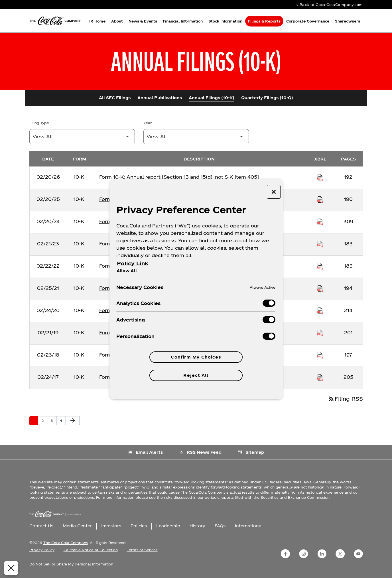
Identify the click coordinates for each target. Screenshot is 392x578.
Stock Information (225, 21)
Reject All (196, 375)
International (249, 526)
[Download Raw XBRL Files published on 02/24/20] (320, 310)
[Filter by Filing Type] (82, 137)
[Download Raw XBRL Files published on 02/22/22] (320, 266)
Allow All (127, 270)
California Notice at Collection (91, 550)
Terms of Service (142, 550)
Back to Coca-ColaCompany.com (329, 4)
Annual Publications (160, 98)
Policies (139, 526)
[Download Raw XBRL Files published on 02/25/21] (320, 288)
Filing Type (39, 123)
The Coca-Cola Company (66, 543)
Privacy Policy (42, 550)
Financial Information (183, 21)
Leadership (168, 526)
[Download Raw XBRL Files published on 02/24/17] (320, 377)
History (197, 526)
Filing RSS (345, 399)
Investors (111, 526)
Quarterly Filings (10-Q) (267, 98)
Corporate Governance (308, 21)
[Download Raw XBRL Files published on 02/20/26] (320, 177)
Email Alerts (146, 452)
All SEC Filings (115, 98)
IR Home (97, 21)
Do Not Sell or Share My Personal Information (71, 564)
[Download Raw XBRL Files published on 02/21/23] (320, 244)
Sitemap (251, 452)
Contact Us (41, 526)
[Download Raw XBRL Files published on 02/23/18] (320, 355)
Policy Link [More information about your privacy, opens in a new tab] (133, 263)
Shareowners (348, 21)
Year (148, 123)
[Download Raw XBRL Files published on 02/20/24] (320, 221)
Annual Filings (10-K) (212, 98)
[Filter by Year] (196, 137)
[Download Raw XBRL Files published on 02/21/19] (320, 333)
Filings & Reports (264, 21)
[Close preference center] (274, 192)
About (117, 21)
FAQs (220, 526)
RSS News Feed (200, 452)
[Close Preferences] (9, 568)
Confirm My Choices (196, 357)
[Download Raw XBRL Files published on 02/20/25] (320, 199)
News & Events (143, 21)
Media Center (77, 526)
